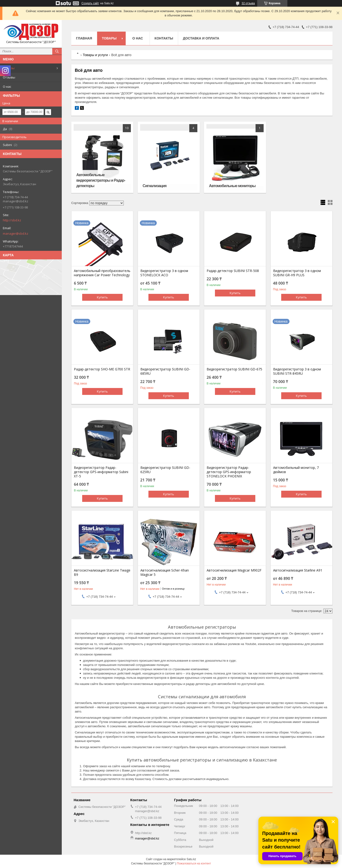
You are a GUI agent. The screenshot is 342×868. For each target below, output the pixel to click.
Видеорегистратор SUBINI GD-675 (234, 369)
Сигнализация (155, 186)
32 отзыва (248, 3)
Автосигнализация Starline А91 (298, 570)
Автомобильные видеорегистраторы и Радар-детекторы (101, 180)
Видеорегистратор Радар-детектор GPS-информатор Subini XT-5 (101, 472)
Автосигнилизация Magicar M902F (234, 570)
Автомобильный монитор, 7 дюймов (296, 470)
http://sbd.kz (12, 220)
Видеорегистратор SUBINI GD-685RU (165, 371)
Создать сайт (90, 3)
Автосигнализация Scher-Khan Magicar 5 (165, 572)
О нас (7, 87)
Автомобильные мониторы (232, 186)
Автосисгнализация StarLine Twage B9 (102, 572)
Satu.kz (191, 859)
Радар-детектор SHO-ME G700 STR (102, 369)
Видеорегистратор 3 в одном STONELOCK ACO (164, 273)
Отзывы (9, 77)
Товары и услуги (95, 55)
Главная (84, 38)
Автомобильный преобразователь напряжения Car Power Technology (102, 273)
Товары (9, 68)
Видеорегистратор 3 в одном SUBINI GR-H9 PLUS (297, 273)
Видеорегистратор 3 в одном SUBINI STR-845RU (297, 371)
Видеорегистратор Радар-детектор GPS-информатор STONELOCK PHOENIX (229, 472)
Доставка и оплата (201, 38)
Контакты (164, 38)
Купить (102, 297)
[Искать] (57, 51)
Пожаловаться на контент (194, 863)
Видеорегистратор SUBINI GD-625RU (165, 470)
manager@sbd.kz (16, 233)
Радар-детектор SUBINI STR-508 (233, 271)
